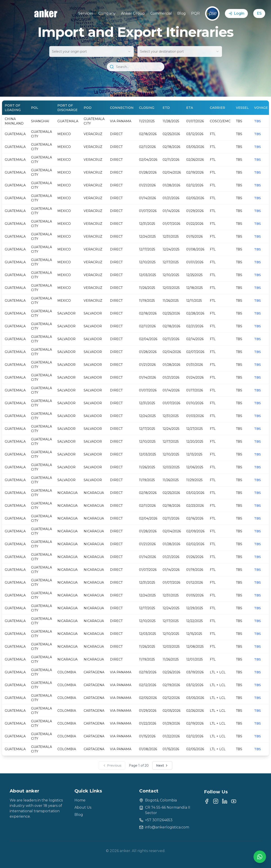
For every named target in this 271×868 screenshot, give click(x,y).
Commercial (161, 13)
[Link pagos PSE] (212, 13)
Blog (181, 13)
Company (107, 13)
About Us (83, 809)
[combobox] (92, 51)
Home (80, 801)
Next (162, 765)
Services (86, 13)
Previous (112, 765)
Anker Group (133, 13)
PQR (195, 13)
